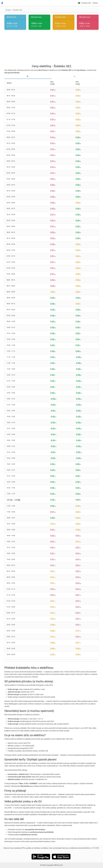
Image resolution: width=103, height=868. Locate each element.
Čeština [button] (95, 3)
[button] (100, 3)
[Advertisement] (51, 48)
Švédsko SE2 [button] (84, 3)
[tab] (28, 76)
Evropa (8, 10)
